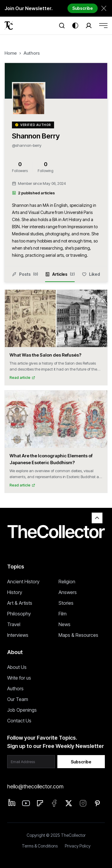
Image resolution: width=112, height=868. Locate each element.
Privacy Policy (78, 846)
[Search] (62, 26)
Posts (25, 274)
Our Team (18, 699)
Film (63, 614)
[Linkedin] (12, 803)
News (65, 624)
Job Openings (22, 710)
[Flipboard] (40, 803)
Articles (60, 277)
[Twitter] (69, 803)
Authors (32, 53)
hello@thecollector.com (35, 786)
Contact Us (19, 721)
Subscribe (83, 8)
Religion (67, 582)
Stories (66, 603)
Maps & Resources (78, 635)
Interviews (18, 635)
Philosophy (19, 614)
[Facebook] (54, 803)
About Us (17, 667)
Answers (68, 592)
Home (11, 53)
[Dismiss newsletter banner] (104, 8)
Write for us (19, 678)
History (15, 592)
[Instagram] (83, 803)
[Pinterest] (97, 803)
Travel (14, 624)
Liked (91, 274)
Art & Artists (20, 603)
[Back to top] (97, 518)
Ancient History (23, 582)
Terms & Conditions (40, 846)
